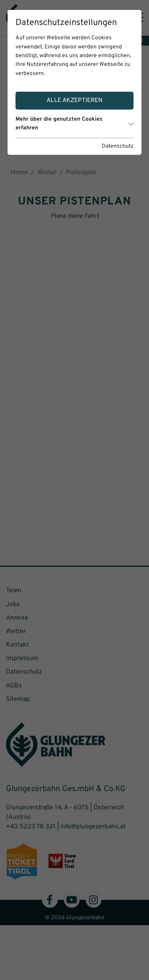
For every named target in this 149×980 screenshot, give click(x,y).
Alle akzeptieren (74, 100)
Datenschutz (118, 146)
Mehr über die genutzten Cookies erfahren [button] (75, 124)
